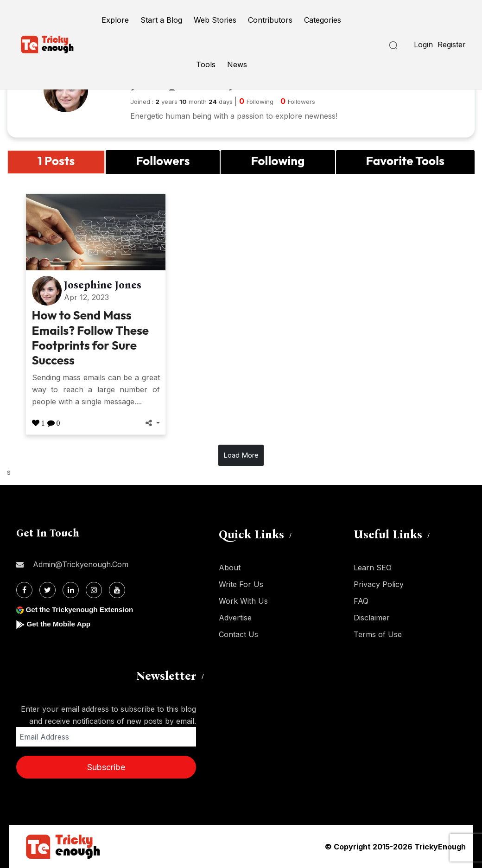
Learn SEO (373, 568)
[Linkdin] (71, 590)
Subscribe (106, 767)
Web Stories (215, 20)
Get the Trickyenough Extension (82, 610)
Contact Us (238, 634)
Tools (206, 64)
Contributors (270, 20)
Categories (323, 20)
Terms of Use (378, 634)
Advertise (235, 618)
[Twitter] (48, 590)
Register (452, 45)
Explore (115, 20)
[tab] (56, 162)
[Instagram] (94, 590)
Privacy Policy (379, 584)
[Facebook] (24, 590)
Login (423, 45)
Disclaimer (372, 618)
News (237, 64)
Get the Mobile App (60, 624)
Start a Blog (161, 20)
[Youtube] (117, 590)
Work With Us (243, 601)
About (230, 568)
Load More (241, 455)
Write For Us (241, 584)
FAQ (361, 601)
